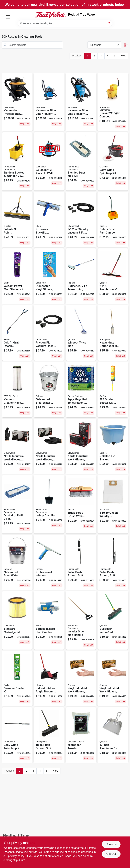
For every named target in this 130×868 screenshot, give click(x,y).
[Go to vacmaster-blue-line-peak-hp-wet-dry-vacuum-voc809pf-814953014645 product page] (81, 102)
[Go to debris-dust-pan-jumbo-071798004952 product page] (113, 219)
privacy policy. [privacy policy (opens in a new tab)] (17, 856)
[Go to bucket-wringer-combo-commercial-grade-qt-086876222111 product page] (113, 102)
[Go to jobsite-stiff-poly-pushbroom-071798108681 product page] (17, 219)
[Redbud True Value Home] (50, 15)
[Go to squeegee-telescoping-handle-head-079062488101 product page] (81, 276)
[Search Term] (65, 23)
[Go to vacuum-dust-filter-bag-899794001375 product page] (113, 504)
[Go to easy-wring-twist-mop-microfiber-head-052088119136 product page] (17, 735)
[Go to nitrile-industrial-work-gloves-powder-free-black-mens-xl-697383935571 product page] (81, 446)
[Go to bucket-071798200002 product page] (113, 446)
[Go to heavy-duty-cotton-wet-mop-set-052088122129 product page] (113, 333)
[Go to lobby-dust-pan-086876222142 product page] (49, 504)
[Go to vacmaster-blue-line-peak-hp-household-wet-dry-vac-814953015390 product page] (49, 102)
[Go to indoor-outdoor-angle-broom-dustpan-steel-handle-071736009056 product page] (49, 679)
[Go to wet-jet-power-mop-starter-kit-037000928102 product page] (17, 276)
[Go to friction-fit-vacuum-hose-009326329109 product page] (49, 333)
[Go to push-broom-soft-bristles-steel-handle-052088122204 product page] (113, 562)
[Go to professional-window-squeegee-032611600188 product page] (49, 562)
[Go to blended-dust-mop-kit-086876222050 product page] (81, 161)
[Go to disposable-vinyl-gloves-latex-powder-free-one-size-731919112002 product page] (49, 276)
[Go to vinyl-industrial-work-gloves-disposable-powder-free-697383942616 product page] (113, 679)
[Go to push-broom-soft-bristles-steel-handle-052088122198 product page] (49, 735)
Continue (111, 844)
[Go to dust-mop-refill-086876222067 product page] (17, 504)
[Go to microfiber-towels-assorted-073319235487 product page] (81, 735)
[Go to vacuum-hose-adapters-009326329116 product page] (81, 219)
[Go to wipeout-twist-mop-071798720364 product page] (81, 333)
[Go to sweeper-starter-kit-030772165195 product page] (17, 679)
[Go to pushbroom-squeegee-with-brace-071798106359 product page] (113, 276)
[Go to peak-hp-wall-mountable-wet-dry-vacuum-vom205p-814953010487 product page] (49, 161)
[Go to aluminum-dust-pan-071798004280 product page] (113, 735)
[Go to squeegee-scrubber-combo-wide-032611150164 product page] (49, 620)
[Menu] (8, 17)
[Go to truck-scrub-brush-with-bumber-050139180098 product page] (81, 504)
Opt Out (111, 854)
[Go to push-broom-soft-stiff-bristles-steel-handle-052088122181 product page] (81, 562)
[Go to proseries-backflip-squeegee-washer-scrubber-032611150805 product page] (49, 219)
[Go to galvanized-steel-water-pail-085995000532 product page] (17, 562)
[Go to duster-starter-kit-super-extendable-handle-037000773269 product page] (113, 390)
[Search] (109, 23)
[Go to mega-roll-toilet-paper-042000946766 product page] (81, 390)
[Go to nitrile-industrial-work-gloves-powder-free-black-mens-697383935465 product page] (49, 446)
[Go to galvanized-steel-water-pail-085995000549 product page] (49, 390)
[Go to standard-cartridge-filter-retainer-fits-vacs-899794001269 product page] (17, 620)
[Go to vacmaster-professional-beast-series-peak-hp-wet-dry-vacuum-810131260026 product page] (17, 102)
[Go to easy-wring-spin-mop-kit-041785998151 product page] (113, 161)
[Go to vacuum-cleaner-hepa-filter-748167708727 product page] (17, 390)
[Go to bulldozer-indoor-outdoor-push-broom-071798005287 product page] (113, 620)
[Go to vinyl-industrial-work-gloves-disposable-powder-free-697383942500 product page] (81, 679)
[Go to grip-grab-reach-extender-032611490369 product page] (17, 333)
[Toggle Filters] (126, 45)
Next (123, 56)
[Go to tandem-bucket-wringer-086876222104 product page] (17, 161)
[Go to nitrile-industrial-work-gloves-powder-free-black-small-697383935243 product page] (17, 446)
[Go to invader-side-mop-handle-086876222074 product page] (81, 620)
